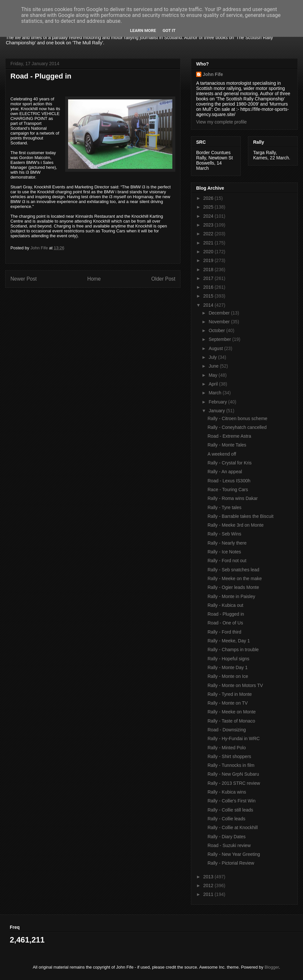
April (214, 384)
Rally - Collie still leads (230, 810)
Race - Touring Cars (228, 490)
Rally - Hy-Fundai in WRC (234, 739)
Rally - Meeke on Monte (232, 712)
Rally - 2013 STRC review (234, 783)
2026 (209, 198)
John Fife (213, 74)
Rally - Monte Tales (227, 445)
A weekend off (222, 454)
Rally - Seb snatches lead (233, 570)
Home (94, 279)
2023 (209, 225)
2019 (209, 260)
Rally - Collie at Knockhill (233, 827)
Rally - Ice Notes (224, 552)
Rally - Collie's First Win (231, 801)
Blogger (272, 967)
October (217, 330)
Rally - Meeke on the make (235, 578)
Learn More (143, 30)
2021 (209, 243)
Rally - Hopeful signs (228, 659)
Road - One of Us (225, 623)
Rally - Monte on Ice (228, 676)
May (213, 375)
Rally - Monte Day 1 (228, 667)
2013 (209, 877)
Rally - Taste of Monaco (231, 721)
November (220, 322)
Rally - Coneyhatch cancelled (237, 427)
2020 (209, 252)
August (216, 348)
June (214, 366)
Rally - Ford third (224, 632)
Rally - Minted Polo (227, 748)
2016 (209, 287)
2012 (209, 885)
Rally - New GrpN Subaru (233, 774)
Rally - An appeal (225, 472)
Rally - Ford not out (227, 561)
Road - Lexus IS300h (229, 481)
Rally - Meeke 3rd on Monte (236, 525)
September (220, 339)
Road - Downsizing (227, 730)
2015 (209, 296)
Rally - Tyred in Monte (230, 694)
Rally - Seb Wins (224, 534)
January (217, 411)
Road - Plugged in (226, 614)
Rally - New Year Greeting (234, 854)
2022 (209, 234)
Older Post (163, 279)
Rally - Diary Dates (227, 837)
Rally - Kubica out (225, 605)
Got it (169, 30)
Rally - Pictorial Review (231, 863)
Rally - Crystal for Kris (230, 463)
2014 (209, 305)
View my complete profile (221, 122)
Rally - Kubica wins (227, 792)
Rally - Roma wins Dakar (233, 498)
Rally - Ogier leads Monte (233, 587)
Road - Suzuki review (229, 845)
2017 (209, 278)
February (218, 402)
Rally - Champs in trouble (233, 650)
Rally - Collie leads (226, 819)
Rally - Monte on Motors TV (235, 685)
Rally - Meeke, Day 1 (229, 641)
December (220, 313)
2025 (209, 207)
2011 (209, 894)
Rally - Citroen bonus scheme (238, 418)
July (213, 357)
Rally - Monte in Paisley (231, 596)
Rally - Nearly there (227, 543)
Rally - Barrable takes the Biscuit (240, 516)
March (216, 393)
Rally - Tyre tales (224, 507)
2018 (209, 270)
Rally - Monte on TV (228, 703)
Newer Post (24, 279)
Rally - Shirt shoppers (229, 756)
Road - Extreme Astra (229, 436)
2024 (209, 216)
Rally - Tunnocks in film (231, 765)
